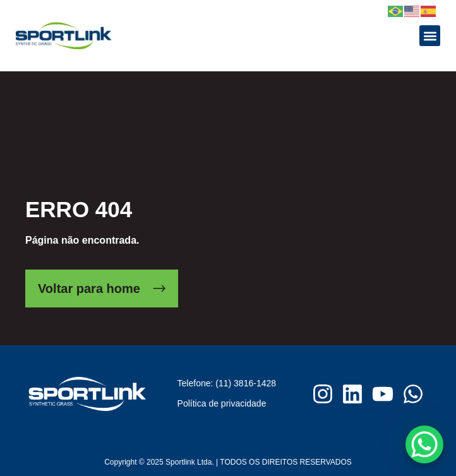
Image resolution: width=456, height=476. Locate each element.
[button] (430, 36)
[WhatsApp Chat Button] (424, 444)
